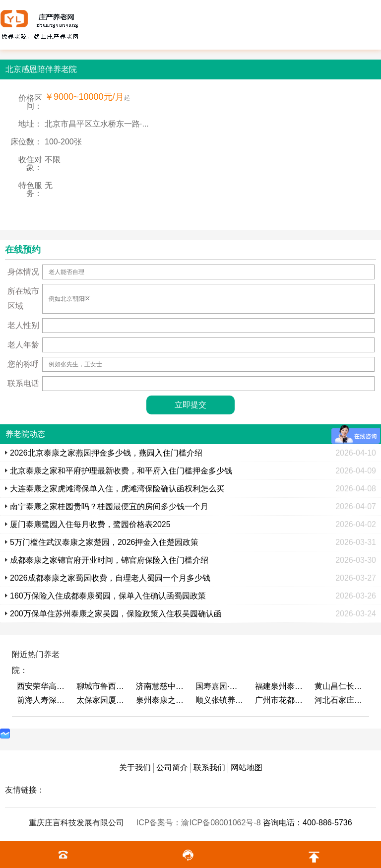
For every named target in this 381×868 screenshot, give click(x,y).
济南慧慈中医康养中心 (161, 686)
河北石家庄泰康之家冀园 (339, 700)
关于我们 (135, 768)
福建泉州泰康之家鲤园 (280, 686)
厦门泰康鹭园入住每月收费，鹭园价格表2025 (90, 524)
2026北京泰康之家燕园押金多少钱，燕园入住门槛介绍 (106, 453)
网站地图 (247, 768)
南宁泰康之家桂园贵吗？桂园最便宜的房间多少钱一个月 (109, 506)
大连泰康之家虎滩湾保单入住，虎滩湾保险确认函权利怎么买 (117, 489)
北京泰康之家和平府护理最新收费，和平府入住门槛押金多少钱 (121, 471)
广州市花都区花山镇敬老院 (280, 700)
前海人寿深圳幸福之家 (42, 700)
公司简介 (172, 768)
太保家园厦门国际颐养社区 (101, 700)
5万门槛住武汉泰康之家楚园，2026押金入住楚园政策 (104, 542)
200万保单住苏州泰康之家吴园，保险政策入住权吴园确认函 (116, 614)
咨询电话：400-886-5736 (308, 823)
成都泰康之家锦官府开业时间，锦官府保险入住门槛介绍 (109, 560)
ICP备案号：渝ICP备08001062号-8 (200, 823)
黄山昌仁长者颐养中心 (339, 686)
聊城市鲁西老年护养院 (101, 686)
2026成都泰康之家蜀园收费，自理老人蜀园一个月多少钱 (110, 578)
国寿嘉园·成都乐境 (220, 686)
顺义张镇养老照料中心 (220, 700)
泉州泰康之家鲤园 (161, 700)
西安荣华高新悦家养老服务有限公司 (42, 686)
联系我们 (209, 768)
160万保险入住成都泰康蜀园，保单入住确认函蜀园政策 (108, 596)
